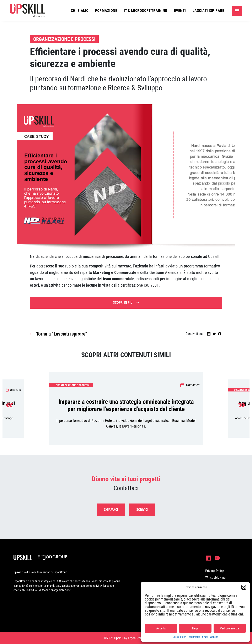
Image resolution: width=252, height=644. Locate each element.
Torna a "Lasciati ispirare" (58, 334)
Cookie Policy (179, 637)
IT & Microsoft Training (146, 11)
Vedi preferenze (230, 628)
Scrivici (142, 510)
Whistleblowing (215, 577)
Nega (195, 628)
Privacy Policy (215, 571)
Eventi (180, 11)
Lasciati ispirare (208, 11)
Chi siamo (80, 11)
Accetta (161, 628)
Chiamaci (111, 510)
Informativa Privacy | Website (203, 637)
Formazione (106, 11)
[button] (244, 587)
